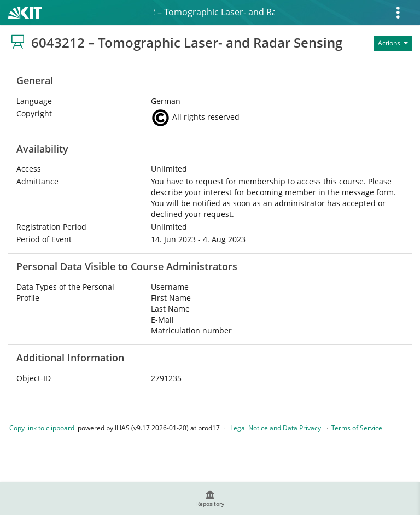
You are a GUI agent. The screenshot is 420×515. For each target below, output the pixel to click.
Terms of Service (357, 428)
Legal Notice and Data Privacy (276, 428)
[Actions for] (393, 43)
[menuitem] (210, 499)
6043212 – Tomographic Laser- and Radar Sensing (214, 12)
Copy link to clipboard (42, 428)
